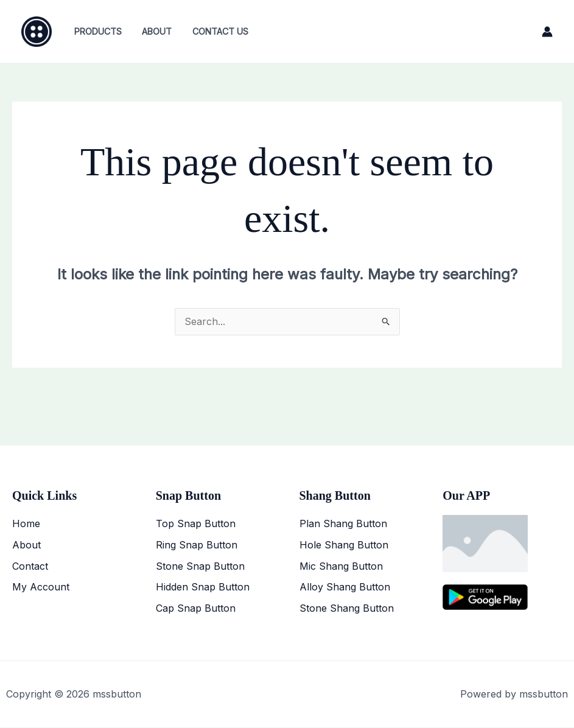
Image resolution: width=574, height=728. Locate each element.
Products (96, 31)
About (152, 31)
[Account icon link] (547, 32)
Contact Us (213, 31)
